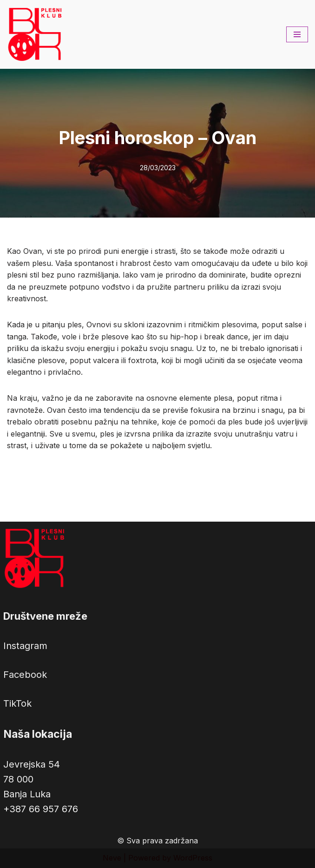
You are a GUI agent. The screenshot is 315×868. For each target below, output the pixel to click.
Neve (112, 858)
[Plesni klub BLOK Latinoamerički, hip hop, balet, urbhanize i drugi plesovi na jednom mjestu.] (35, 34)
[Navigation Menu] (297, 34)
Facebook (25, 675)
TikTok (17, 703)
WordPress (193, 858)
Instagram (25, 646)
